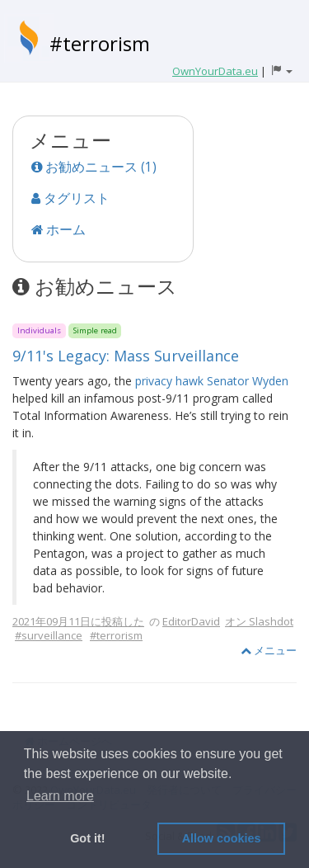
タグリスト (70, 198)
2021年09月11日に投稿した (78, 621)
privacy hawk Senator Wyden (212, 381)
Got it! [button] (87, 838)
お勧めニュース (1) (94, 167)
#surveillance (49, 635)
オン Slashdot (259, 621)
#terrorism (100, 43)
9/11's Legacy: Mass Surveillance (126, 356)
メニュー (269, 650)
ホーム (59, 229)
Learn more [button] (60, 796)
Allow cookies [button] (222, 838)
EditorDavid (191, 621)
